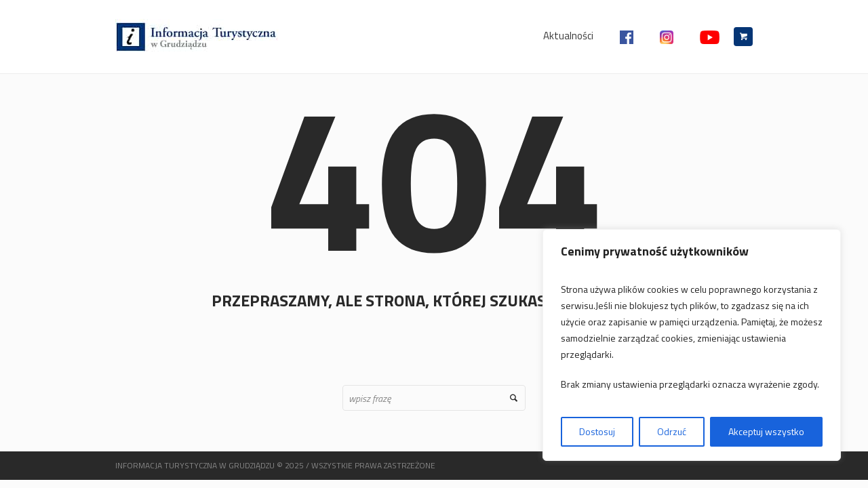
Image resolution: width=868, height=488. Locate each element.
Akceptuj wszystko (766, 431)
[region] (692, 345)
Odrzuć (672, 431)
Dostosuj (597, 431)
